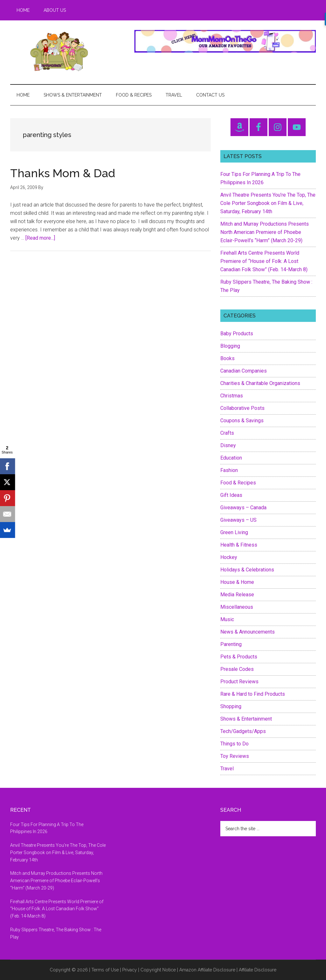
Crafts (227, 433)
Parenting (231, 644)
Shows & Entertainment (246, 719)
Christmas (232, 396)
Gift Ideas (231, 495)
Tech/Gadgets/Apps (243, 731)
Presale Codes (237, 669)
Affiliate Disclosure (258, 970)
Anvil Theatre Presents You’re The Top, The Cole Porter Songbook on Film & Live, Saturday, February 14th (268, 203)
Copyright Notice (158, 970)
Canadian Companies (244, 371)
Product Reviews (239, 682)
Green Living (234, 532)
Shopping (231, 706)
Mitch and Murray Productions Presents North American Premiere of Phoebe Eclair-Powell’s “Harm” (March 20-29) (265, 232)
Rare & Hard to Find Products (253, 694)
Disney (228, 445)
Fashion (229, 470)
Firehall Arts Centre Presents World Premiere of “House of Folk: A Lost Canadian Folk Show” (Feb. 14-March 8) (264, 261)
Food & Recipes (238, 483)
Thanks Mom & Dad (63, 173)
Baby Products (237, 334)
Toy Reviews (235, 756)
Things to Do (234, 744)
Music (227, 619)
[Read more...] (40, 238)
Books (227, 358)
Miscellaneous (237, 607)
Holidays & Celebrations (247, 570)
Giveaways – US (238, 520)
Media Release (237, 595)
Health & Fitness (239, 545)
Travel (227, 769)
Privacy (130, 970)
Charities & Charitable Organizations (260, 383)
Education (231, 458)
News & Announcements (248, 632)
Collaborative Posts (242, 408)
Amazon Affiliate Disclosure (207, 970)
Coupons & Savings (242, 421)
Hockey (229, 557)
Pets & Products (239, 657)
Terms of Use (105, 970)
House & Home (237, 582)
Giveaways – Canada (243, 508)
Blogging (230, 346)
